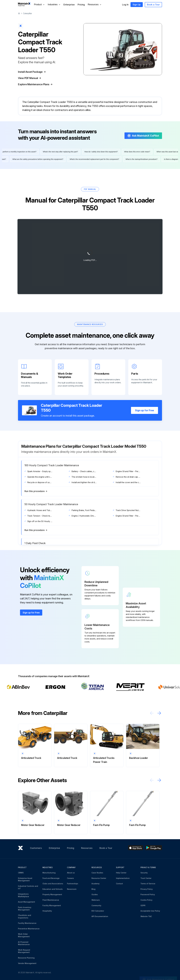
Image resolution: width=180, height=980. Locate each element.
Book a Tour (153, 5)
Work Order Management (24, 935)
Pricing (81, 5)
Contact (119, 884)
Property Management (52, 894)
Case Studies (97, 873)
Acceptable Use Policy (150, 911)
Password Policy (148, 894)
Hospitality (47, 911)
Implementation (123, 878)
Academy (95, 884)
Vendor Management (27, 963)
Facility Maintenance (27, 923)
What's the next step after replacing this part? (62, 152)
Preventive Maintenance (29, 929)
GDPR (143, 905)
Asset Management (26, 902)
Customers (36, 848)
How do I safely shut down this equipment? (102, 152)
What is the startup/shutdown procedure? (140, 159)
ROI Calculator (98, 911)
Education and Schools (53, 889)
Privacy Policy (147, 889)
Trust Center (146, 878)
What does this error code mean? (138, 152)
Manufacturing (49, 873)
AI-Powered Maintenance (24, 943)
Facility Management (52, 905)
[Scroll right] (159, 713)
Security (144, 873)
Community (96, 905)
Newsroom (72, 889)
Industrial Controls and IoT (28, 887)
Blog (93, 889)
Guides (95, 894)
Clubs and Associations (53, 884)
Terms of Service (148, 884)
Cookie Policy (146, 900)
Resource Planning (26, 958)
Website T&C (146, 916)
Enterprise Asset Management (25, 879)
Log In (125, 5)
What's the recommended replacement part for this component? (93, 159)
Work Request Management (24, 951)
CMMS (21, 873)
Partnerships (73, 884)
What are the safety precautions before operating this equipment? (37, 159)
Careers (70, 878)
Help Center (121, 873)
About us (71, 873)
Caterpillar (27, 13)
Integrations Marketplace (23, 895)
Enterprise (69, 5)
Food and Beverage (51, 878)
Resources (87, 848)
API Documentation (100, 916)
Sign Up (137, 5)
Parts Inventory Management (25, 909)
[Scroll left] (152, 713)
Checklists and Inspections (24, 916)
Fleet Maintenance (51, 900)
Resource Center (99, 878)
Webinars (96, 900)
